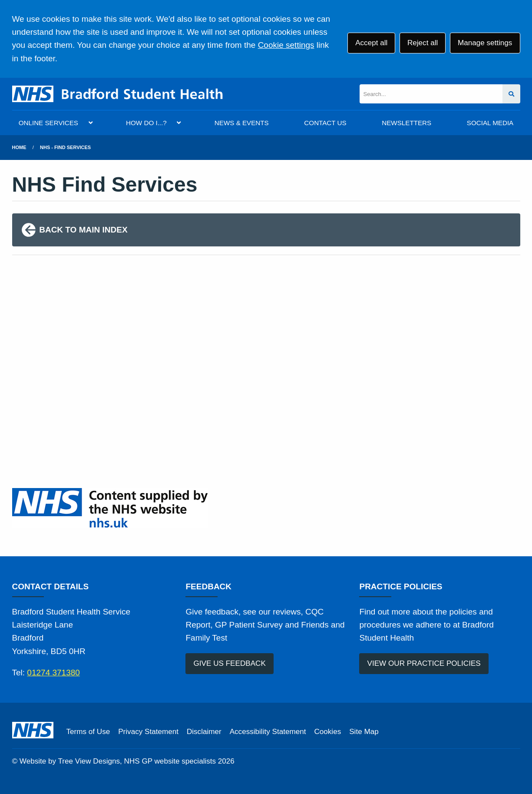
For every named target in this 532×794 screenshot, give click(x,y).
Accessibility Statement (268, 732)
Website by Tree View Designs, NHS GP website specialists (118, 761)
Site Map (364, 732)
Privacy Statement (148, 732)
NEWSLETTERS (406, 123)
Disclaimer (204, 732)
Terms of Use (88, 732)
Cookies (327, 732)
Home (19, 147)
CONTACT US (325, 123)
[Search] (431, 94)
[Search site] (511, 94)
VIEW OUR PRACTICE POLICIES (424, 663)
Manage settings (485, 43)
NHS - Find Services (65, 147)
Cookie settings (286, 45)
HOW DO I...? (146, 123)
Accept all (371, 43)
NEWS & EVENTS (242, 123)
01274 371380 (53, 673)
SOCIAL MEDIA (490, 123)
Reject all (423, 43)
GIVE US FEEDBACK (230, 663)
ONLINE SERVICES (48, 123)
